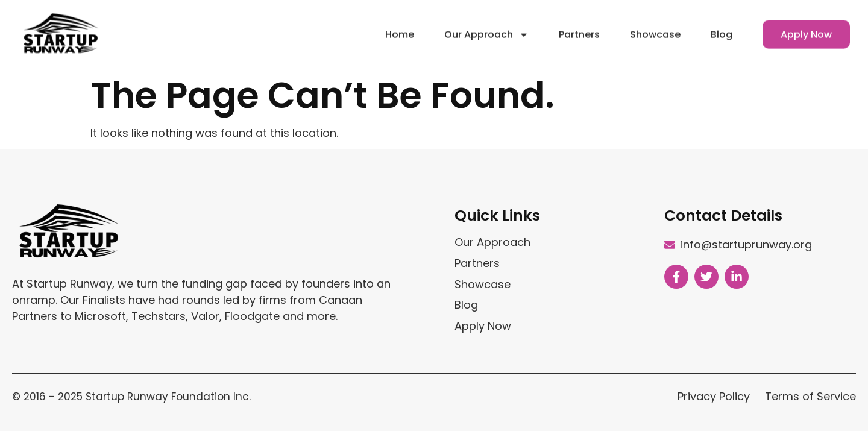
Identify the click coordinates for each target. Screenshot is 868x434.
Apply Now (806, 30)
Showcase (655, 30)
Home (400, 30)
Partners (579, 30)
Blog (722, 30)
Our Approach (486, 31)
